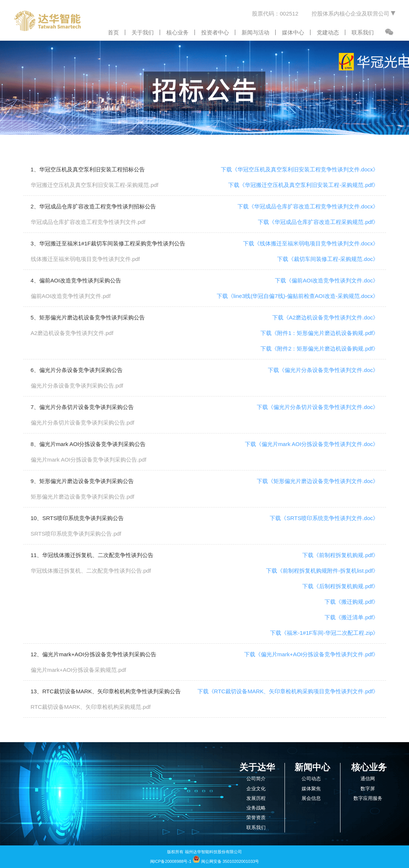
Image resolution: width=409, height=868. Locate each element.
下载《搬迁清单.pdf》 (351, 617)
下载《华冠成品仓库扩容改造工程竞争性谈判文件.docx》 (308, 206)
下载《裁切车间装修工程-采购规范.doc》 (328, 259)
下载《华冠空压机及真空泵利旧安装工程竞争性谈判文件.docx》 (300, 169)
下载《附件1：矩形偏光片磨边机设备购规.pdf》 (319, 333)
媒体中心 (293, 32)
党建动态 (328, 32)
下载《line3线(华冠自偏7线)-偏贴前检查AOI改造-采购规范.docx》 (298, 296)
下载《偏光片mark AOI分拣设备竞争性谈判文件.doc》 (312, 444)
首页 (113, 32)
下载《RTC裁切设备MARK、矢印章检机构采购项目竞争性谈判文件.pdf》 (288, 691)
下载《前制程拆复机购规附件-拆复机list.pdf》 (322, 571)
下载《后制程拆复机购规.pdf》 (340, 586)
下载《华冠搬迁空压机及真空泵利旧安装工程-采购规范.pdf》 (303, 185)
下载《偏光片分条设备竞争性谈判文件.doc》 (323, 370)
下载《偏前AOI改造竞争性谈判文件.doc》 (327, 280)
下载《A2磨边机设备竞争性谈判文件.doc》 (325, 317)
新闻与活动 (255, 32)
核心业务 (177, 32)
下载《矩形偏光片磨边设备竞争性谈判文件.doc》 (317, 481)
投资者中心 (215, 32)
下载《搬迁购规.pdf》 (351, 602)
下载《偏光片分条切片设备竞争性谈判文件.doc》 (317, 407)
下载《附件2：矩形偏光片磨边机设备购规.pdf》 (319, 348)
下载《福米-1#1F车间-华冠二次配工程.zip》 (324, 633)
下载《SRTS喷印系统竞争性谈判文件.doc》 (324, 518)
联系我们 (363, 32)
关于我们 (143, 32)
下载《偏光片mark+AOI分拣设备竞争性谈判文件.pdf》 (311, 654)
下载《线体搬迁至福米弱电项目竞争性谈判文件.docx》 (311, 243)
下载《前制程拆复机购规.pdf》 (340, 555)
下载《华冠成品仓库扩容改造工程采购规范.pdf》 (318, 222)
